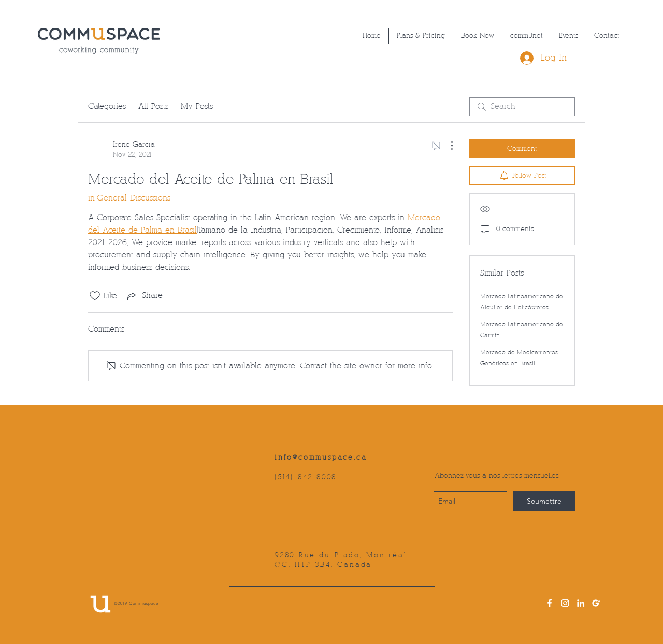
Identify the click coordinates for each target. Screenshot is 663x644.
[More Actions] (446, 146)
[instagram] (565, 603)
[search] (522, 107)
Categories (107, 106)
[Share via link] (144, 296)
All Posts (153, 106)
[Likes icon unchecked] (95, 296)
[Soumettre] (544, 501)
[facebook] (550, 603)
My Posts (197, 106)
